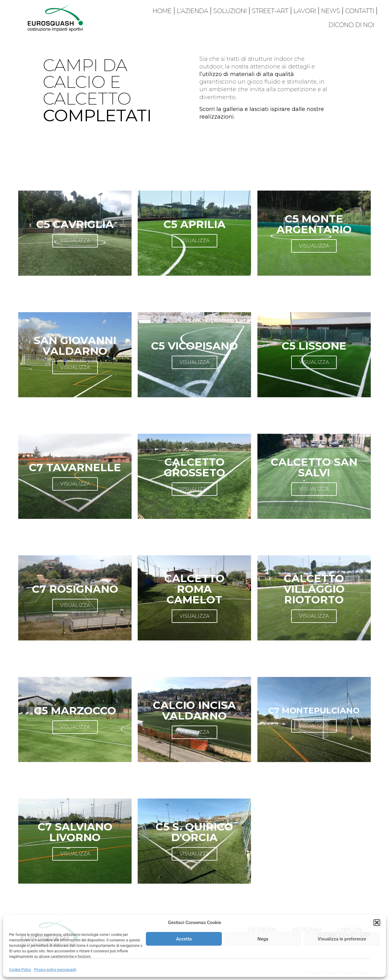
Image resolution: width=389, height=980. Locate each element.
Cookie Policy (20, 970)
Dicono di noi (351, 25)
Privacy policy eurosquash (55, 970)
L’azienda (193, 11)
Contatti (360, 11)
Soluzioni (230, 11)
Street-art (270, 11)
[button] (377, 923)
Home (162, 11)
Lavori (305, 11)
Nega (263, 939)
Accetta (184, 939)
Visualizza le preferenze (342, 939)
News (331, 11)
